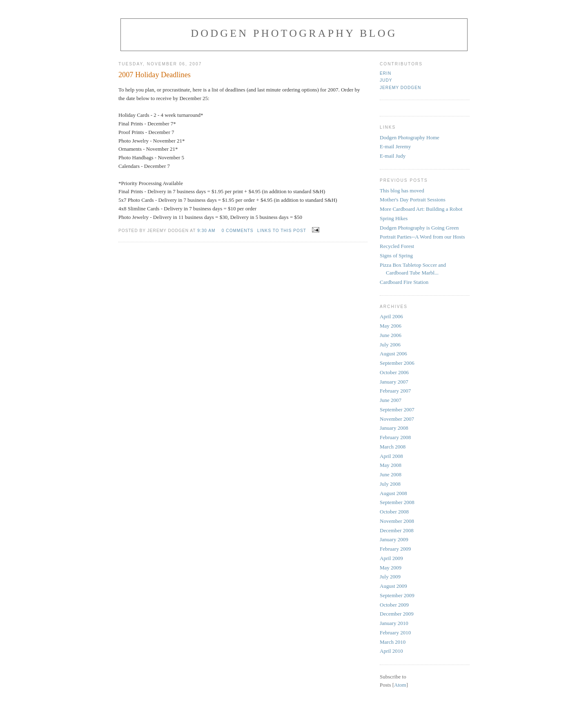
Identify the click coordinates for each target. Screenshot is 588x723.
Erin (385, 73)
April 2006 (391, 316)
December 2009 (397, 614)
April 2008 (391, 456)
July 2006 (390, 345)
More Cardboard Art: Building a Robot (421, 209)
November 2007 (397, 419)
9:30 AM (206, 231)
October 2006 (394, 372)
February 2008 (395, 437)
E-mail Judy (393, 156)
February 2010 (395, 633)
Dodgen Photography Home (410, 137)
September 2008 (397, 502)
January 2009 (394, 539)
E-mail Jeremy (395, 146)
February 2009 (395, 549)
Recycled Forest (397, 246)
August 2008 (393, 493)
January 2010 (394, 623)
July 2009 (390, 577)
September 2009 (397, 595)
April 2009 (391, 558)
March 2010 (393, 642)
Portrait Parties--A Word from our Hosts (422, 237)
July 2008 (390, 484)
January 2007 (394, 382)
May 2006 (391, 326)
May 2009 (391, 568)
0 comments (238, 231)
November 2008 (397, 521)
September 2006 (397, 363)
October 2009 (394, 605)
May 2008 (391, 465)
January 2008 (394, 428)
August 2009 (393, 586)
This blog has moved (402, 191)
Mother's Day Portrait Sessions (413, 200)
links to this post (282, 231)
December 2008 (397, 530)
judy (386, 80)
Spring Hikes (394, 218)
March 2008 (393, 447)
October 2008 (394, 512)
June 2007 (391, 400)
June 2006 (391, 335)
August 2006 (393, 354)
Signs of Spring (396, 256)
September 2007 (397, 409)
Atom (400, 685)
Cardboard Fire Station (404, 282)
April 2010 (391, 651)
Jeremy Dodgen (400, 88)
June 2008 (391, 474)
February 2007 (395, 391)
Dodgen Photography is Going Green (419, 228)
